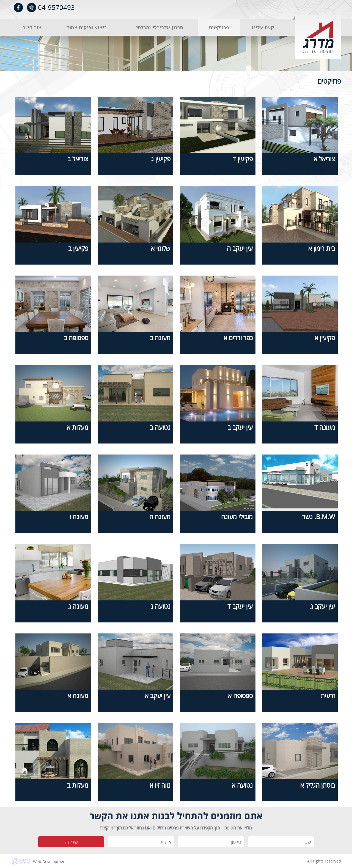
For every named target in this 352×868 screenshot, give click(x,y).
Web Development (50, 862)
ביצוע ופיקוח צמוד (87, 27)
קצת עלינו (263, 27)
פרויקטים (219, 27)
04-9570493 (56, 7)
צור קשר (32, 27)
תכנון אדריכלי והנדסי (160, 27)
